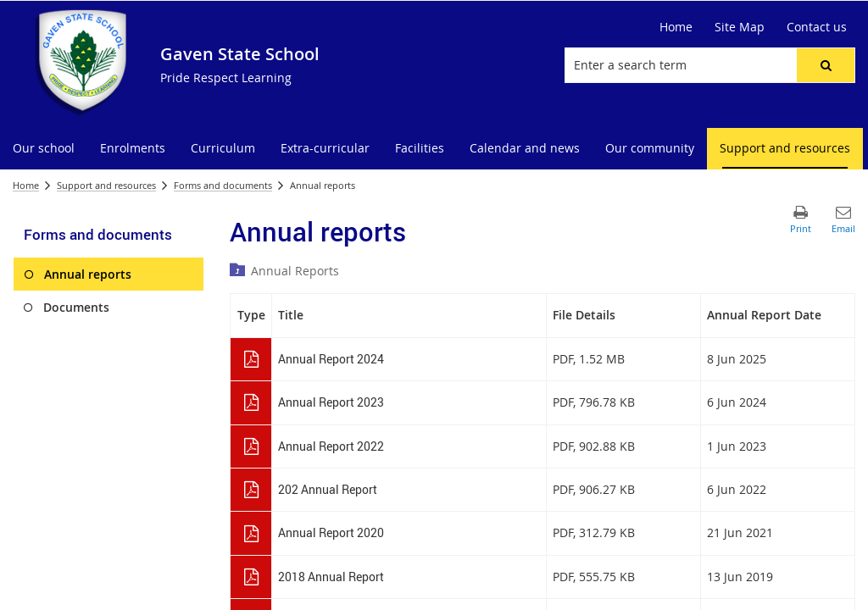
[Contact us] (817, 27)
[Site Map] (740, 27)
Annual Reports (295, 271)
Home (26, 185)
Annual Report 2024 (331, 359)
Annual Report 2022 (331, 446)
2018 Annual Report (331, 577)
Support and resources (106, 185)
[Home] (676, 27)
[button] (826, 65)
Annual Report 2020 (331, 532)
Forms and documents (223, 185)
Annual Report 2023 (331, 402)
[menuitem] (44, 149)
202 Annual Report (328, 489)
